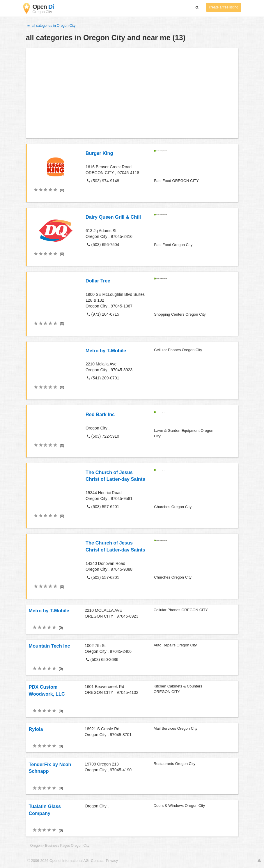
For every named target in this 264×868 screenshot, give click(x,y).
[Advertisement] (132, 93)
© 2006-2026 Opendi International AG (58, 861)
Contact (97, 861)
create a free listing (224, 7)
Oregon (36, 846)
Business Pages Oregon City (67, 846)
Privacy (112, 861)
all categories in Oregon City (51, 26)
